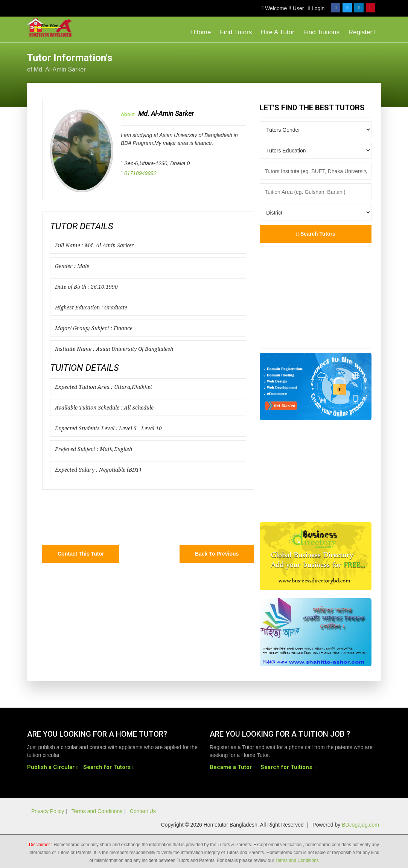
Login (316, 8)
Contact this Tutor (81, 554)
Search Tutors (316, 234)
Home (200, 32)
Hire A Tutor (278, 32)
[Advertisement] (321, 62)
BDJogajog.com (360, 825)
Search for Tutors (107, 767)
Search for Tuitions (286, 767)
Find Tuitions (321, 32)
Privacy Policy (48, 811)
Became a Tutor (231, 767)
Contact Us (143, 811)
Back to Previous (217, 554)
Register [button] (362, 32)
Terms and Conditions (97, 811)
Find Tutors (236, 32)
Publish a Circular (51, 767)
